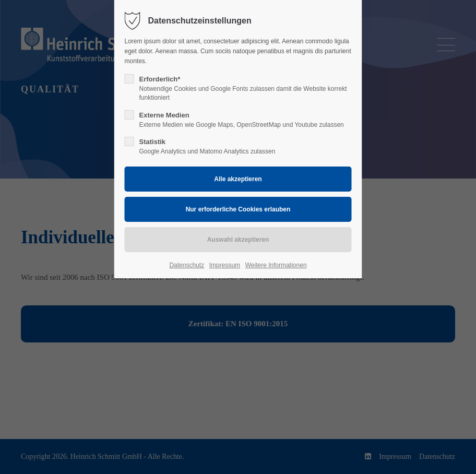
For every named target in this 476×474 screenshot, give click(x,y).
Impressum (225, 265)
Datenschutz (187, 265)
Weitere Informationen (276, 265)
